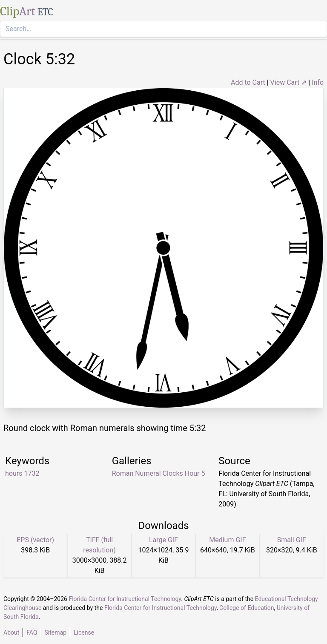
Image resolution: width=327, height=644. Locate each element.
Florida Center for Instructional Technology (125, 599)
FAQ (32, 632)
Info (318, 82)
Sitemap (56, 632)
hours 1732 (22, 473)
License (84, 632)
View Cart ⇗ (289, 82)
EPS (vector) (35, 540)
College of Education (247, 608)
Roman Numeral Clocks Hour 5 (159, 473)
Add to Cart (248, 82)
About (11, 632)
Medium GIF (227, 540)
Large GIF (163, 540)
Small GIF (292, 540)
